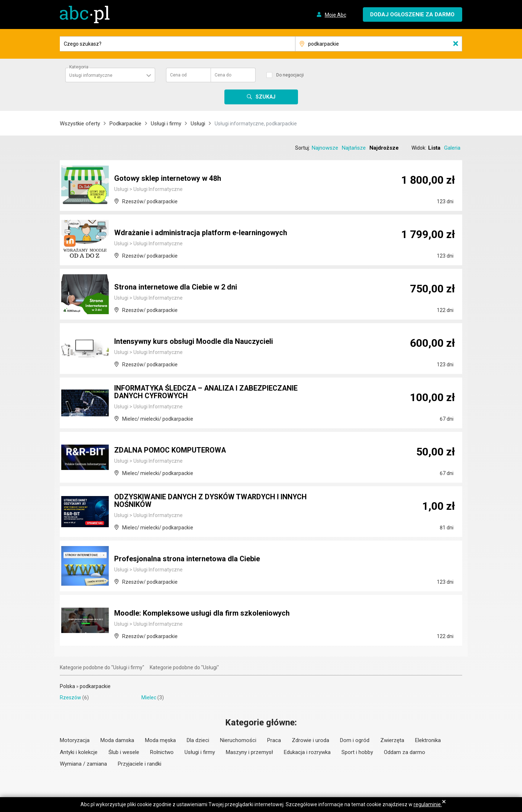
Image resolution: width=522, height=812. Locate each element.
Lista (434, 148)
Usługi (198, 124)
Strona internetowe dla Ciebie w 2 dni (176, 287)
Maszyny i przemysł (249, 752)
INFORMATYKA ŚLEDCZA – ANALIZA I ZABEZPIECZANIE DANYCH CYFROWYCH (208, 392)
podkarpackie (95, 686)
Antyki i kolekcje (79, 752)
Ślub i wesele (124, 752)
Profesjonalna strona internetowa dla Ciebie (187, 559)
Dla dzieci (198, 740)
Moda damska (117, 740)
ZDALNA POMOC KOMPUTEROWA (171, 450)
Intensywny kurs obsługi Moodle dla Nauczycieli (194, 342)
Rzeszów (71, 698)
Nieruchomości (238, 740)
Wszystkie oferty (80, 124)
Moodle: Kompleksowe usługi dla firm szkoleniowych (202, 613)
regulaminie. (428, 804)
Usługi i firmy (166, 124)
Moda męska (160, 740)
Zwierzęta (392, 740)
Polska (67, 686)
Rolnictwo (162, 752)
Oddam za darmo (405, 752)
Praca (274, 740)
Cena (178, 75)
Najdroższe (384, 148)
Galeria (452, 148)
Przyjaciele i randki (140, 764)
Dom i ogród (355, 740)
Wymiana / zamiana (83, 764)
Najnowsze (325, 148)
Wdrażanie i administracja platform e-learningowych (201, 233)
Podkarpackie (125, 124)
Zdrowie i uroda (310, 740)
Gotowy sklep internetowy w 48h (168, 179)
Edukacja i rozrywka (307, 752)
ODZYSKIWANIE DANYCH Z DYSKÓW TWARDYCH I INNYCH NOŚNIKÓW (213, 501)
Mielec (149, 698)
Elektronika (428, 740)
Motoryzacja (75, 740)
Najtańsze (354, 148)
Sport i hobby (357, 752)
